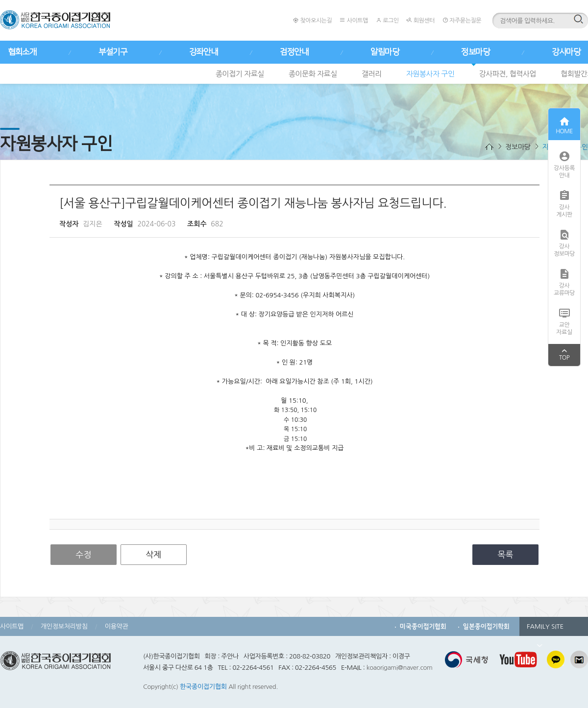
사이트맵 (354, 20)
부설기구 (113, 52)
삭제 (153, 554)
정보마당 (475, 52)
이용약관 (117, 626)
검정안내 (294, 52)
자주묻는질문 (462, 20)
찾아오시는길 (312, 20)
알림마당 (385, 52)
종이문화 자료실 (313, 74)
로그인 (387, 20)
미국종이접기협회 (423, 626)
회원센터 (420, 20)
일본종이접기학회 (486, 626)
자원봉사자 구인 (430, 74)
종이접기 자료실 (240, 74)
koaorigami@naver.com (400, 668)
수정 (84, 554)
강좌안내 (203, 52)
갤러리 (372, 74)
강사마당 (566, 52)
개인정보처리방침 (64, 626)
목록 (506, 554)
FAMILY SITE (545, 630)
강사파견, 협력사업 (508, 74)
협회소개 (22, 52)
